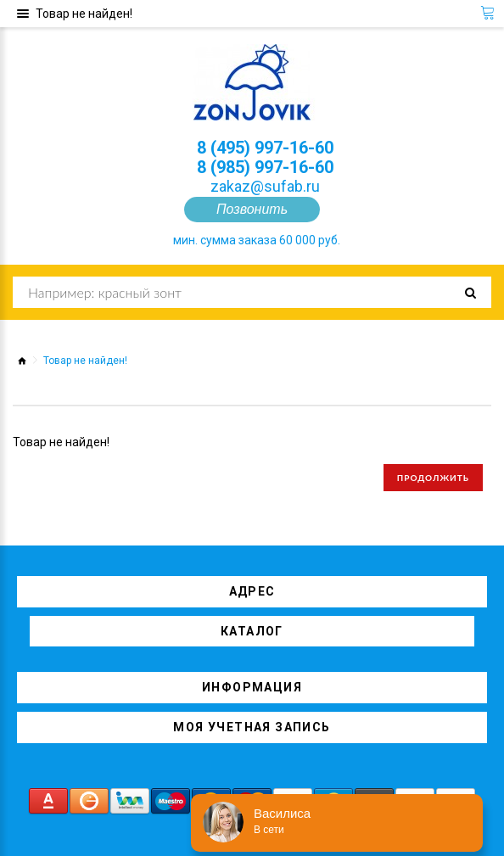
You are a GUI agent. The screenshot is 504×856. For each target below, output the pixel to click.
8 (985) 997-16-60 (265, 167)
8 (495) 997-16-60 (265, 148)
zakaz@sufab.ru (265, 186)
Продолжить (433, 478)
